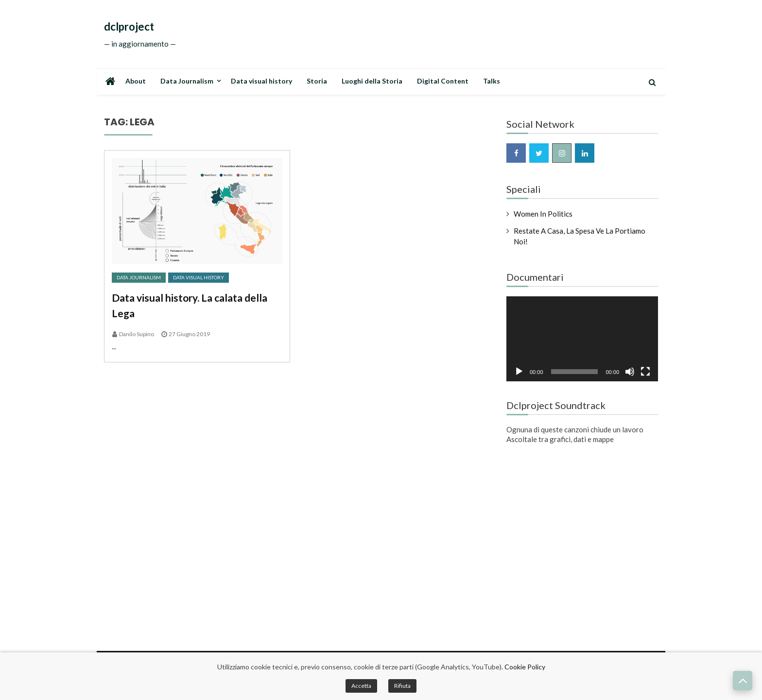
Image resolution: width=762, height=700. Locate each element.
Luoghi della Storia (372, 81)
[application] (582, 339)
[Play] (519, 372)
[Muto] (630, 372)
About (136, 81)
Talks (492, 81)
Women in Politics (543, 214)
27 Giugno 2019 (189, 334)
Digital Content (443, 81)
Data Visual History (199, 277)
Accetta (361, 686)
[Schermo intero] (645, 372)
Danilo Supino (137, 334)
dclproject (129, 27)
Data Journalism (187, 81)
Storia (317, 81)
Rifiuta (402, 686)
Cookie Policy (525, 667)
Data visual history (261, 81)
